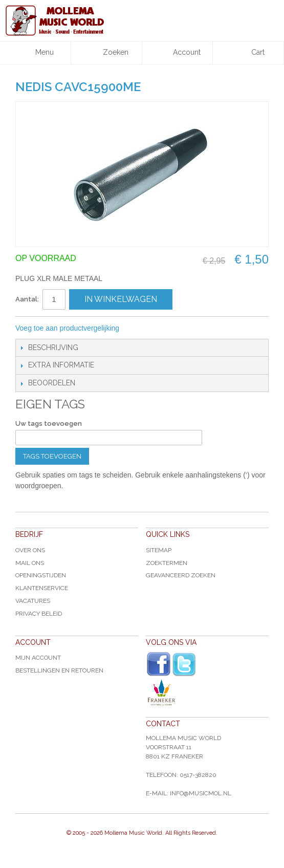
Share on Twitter (182, 329)
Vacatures (33, 601)
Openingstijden (41, 575)
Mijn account (38, 658)
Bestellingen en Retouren (59, 670)
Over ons (30, 550)
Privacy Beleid (39, 614)
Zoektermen (167, 563)
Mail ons (30, 563)
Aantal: (27, 299)
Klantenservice (42, 588)
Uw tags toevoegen (49, 424)
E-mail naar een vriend (141, 329)
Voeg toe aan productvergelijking (67, 328)
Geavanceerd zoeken (181, 575)
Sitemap (159, 550)
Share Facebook (161, 329)
